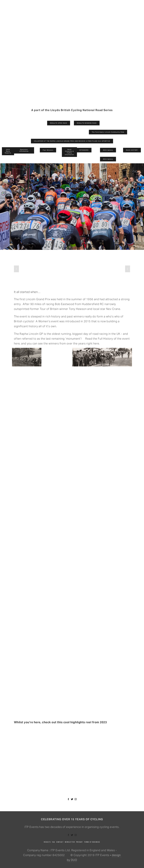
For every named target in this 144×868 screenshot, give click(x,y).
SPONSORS (84, 150)
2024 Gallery (108, 159)
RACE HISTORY (132, 150)
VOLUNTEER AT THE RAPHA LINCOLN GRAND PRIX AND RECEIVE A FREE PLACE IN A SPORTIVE (72, 141)
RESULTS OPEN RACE (59, 123)
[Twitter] (72, 799)
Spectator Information (24, 150)
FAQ (53, 842)
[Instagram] (76, 799)
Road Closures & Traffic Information (69, 152)
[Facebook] (68, 799)
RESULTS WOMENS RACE (87, 123)
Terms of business (92, 842)
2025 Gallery (108, 150)
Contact (60, 842)
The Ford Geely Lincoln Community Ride (108, 132)
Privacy (79, 842)
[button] (16, 269)
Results (47, 842)
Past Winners (48, 150)
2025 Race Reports (8, 151)
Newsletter (70, 842)
